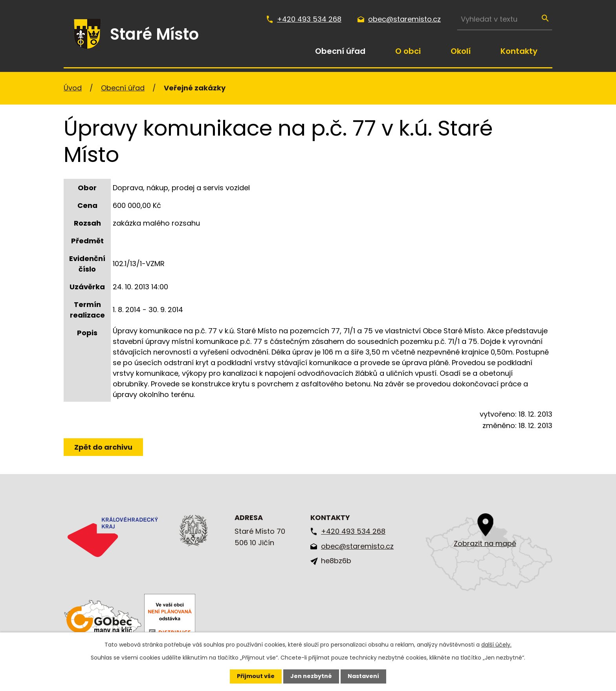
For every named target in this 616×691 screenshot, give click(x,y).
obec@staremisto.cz (404, 19)
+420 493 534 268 (309, 19)
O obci (408, 51)
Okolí (461, 51)
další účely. (496, 645)
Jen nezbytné (311, 676)
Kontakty (519, 51)
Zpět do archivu (103, 447)
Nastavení (363, 676)
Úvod (285, 51)
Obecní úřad (340, 51)
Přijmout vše (256, 676)
